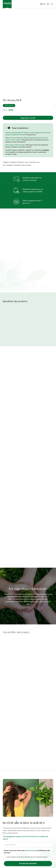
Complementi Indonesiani (17, 162)
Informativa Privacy (30, 851)
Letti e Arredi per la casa (32, 162)
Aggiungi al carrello (28, 118)
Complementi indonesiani (13, 165)
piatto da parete (26, 165)
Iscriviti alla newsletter (28, 864)
